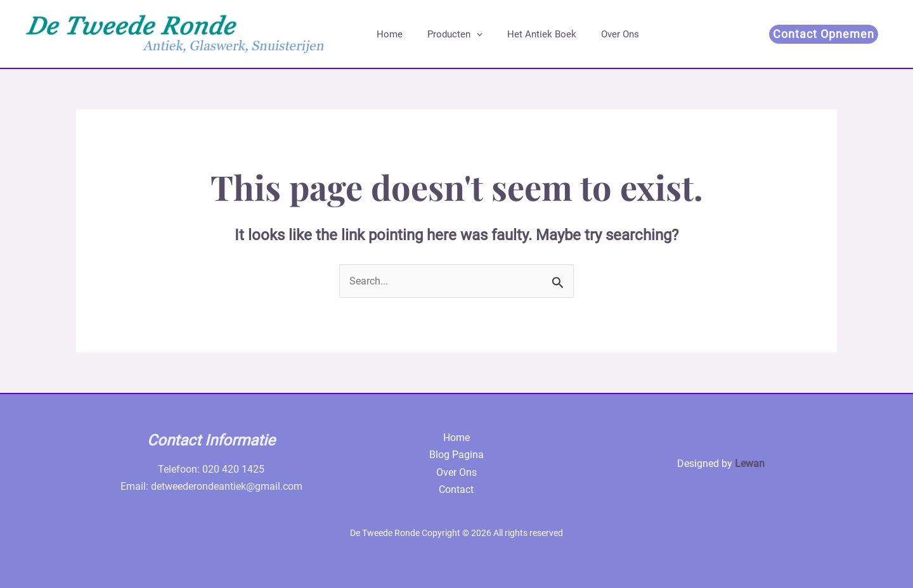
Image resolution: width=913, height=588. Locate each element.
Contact (456, 489)
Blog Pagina (456, 455)
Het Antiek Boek (527, 34)
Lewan (750, 463)
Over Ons (600, 34)
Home (386, 34)
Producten (446, 34)
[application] (468, 34)
